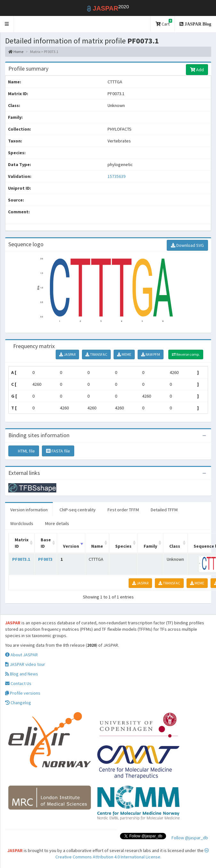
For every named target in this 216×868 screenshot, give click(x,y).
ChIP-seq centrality (78, 510)
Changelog (18, 703)
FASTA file (58, 451)
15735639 (116, 176)
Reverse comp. (186, 354)
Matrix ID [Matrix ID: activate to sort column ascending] (22, 543)
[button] (7, 24)
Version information (29, 510)
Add (197, 70)
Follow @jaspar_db (190, 838)
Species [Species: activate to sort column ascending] (123, 546)
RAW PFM (151, 354)
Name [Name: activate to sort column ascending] (97, 546)
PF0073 (45, 559)
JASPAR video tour (25, 664)
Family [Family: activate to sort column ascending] (150, 546)
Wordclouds (22, 523)
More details (57, 523)
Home (16, 52)
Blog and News (22, 674)
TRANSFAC (96, 354)
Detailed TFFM (164, 510)
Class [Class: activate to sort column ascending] (175, 546)
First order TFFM (123, 510)
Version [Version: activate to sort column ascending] (71, 546)
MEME (124, 354)
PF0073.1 (21, 559)
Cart (164, 23)
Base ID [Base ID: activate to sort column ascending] (46, 543)
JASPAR (67, 354)
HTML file (24, 451)
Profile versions (23, 693)
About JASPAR (21, 655)
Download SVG (187, 245)
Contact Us (18, 683)
